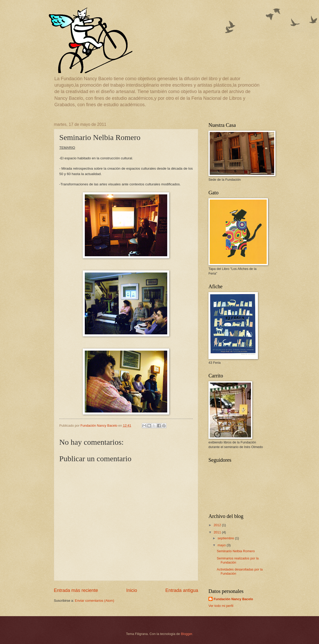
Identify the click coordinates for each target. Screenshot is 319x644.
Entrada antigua (182, 590)
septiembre (226, 538)
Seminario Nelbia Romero (236, 551)
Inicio (132, 590)
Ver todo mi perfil (221, 606)
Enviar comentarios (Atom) (95, 601)
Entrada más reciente (76, 590)
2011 (218, 532)
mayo (222, 545)
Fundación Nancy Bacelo (233, 599)
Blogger (187, 634)
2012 (218, 525)
